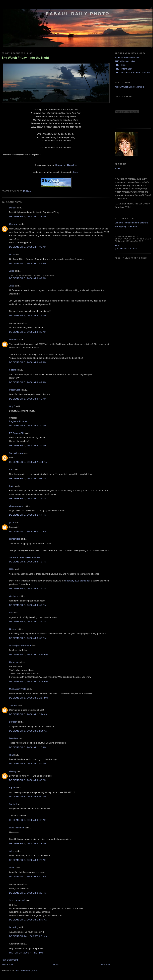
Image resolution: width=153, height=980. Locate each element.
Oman (12, 868)
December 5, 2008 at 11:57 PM (29, 698)
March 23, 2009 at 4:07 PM (26, 953)
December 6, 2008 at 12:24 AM (28, 714)
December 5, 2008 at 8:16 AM (28, 316)
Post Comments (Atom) (26, 971)
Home (56, 965)
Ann (11, 469)
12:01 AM (27, 191)
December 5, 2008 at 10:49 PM (29, 681)
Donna (12, 254)
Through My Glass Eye (126, 227)
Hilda (12, 569)
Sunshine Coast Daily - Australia (25, 557)
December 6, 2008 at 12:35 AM (28, 731)
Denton (13, 208)
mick (11, 613)
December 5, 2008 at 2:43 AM (28, 217)
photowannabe (16, 506)
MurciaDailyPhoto (18, 689)
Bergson (13, 722)
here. (76, 172)
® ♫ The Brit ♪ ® (17, 900)
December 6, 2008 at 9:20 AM (28, 860)
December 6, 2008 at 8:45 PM (28, 876)
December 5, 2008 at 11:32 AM (28, 462)
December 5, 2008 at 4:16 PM (28, 531)
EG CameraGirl (17, 433)
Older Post (105, 965)
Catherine (14, 662)
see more (132, 249)
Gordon (13, 629)
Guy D (12, 406)
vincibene (14, 596)
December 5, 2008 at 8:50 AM (28, 399)
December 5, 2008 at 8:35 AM (28, 332)
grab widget (120, 249)
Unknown (14, 224)
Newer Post (7, 965)
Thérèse (13, 705)
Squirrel (13, 788)
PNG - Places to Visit (125, 61)
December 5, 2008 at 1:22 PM (28, 499)
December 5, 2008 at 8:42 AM (28, 362)
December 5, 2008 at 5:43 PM (28, 562)
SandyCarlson (16, 453)
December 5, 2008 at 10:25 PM (29, 654)
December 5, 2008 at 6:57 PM (28, 605)
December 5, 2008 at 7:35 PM (28, 622)
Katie (12, 486)
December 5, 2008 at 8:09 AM (28, 278)
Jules (12, 271)
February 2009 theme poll (78, 581)
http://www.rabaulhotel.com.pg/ (130, 87)
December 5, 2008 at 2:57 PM (28, 515)
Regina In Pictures (18, 421)
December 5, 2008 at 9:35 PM (28, 638)
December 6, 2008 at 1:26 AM (28, 747)
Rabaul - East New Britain (127, 57)
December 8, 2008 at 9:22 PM (28, 893)
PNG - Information (123, 69)
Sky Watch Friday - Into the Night (25, 58)
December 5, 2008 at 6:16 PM (28, 589)
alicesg (12, 771)
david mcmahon (17, 828)
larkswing (14, 927)
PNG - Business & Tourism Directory (132, 73)
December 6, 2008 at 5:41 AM (28, 844)
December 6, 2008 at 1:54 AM (28, 764)
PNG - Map (120, 65)
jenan (12, 523)
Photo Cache (15, 390)
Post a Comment (10, 960)
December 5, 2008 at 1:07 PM (28, 478)
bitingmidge (15, 539)
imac (11, 755)
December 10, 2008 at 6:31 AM (28, 936)
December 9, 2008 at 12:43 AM (28, 920)
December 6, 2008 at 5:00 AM (28, 797)
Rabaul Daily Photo (78, 14)
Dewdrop (13, 738)
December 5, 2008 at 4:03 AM (28, 247)
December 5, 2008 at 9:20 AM (28, 426)
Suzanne (13, 370)
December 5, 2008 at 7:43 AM (28, 263)
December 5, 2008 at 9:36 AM (28, 445)
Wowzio (118, 245)
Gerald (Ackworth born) (20, 646)
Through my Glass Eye (66, 165)
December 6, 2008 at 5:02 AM (28, 820)
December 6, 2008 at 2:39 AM (28, 780)
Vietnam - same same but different (131, 223)
